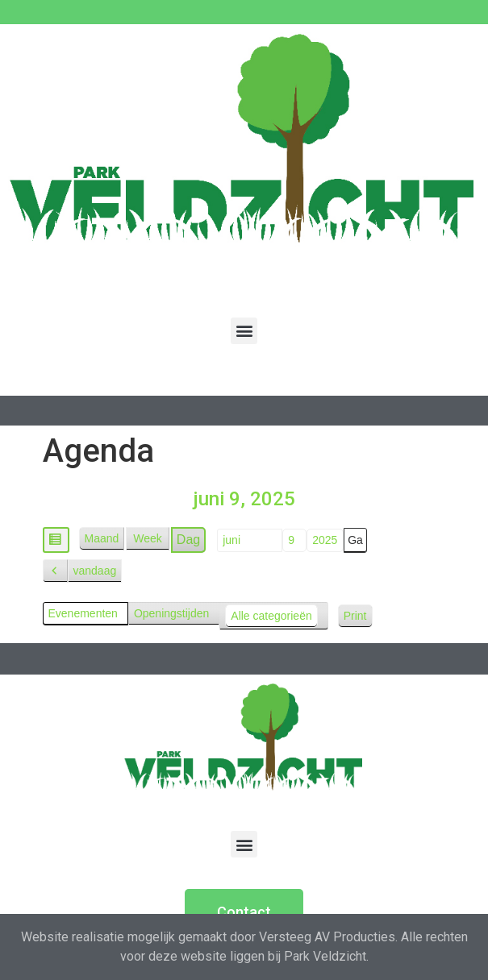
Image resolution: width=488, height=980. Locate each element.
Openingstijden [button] (171, 613)
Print (358, 619)
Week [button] (148, 538)
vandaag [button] (95, 571)
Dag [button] (188, 540)
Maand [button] (102, 538)
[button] (244, 331)
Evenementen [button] (83, 613)
